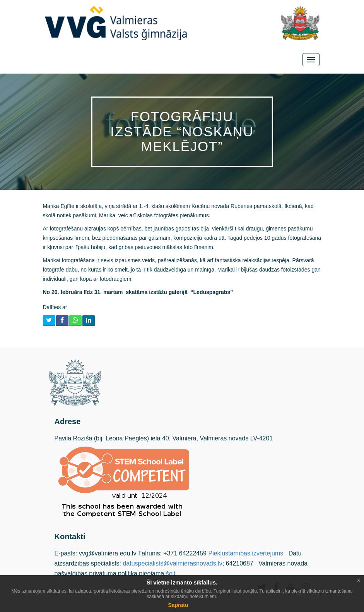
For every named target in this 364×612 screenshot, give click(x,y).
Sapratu (178, 605)
